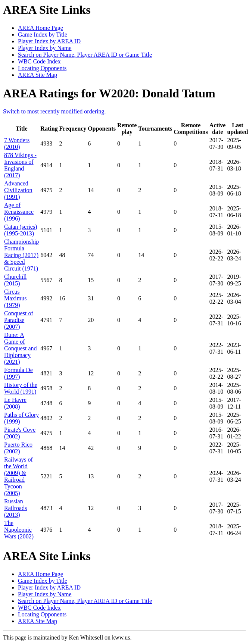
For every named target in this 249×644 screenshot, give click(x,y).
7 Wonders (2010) (17, 143)
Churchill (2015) (15, 280)
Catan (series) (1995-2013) (21, 230)
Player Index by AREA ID (49, 41)
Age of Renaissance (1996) (19, 212)
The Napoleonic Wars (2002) (19, 530)
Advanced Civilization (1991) (18, 190)
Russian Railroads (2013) (15, 508)
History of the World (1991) (21, 388)
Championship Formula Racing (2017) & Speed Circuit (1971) (21, 255)
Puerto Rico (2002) (18, 448)
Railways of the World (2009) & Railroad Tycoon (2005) (18, 476)
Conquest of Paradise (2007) (19, 320)
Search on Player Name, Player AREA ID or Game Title (85, 55)
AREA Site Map (38, 75)
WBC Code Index (39, 61)
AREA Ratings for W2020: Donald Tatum (109, 93)
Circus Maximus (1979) (15, 298)
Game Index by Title (43, 35)
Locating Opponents (42, 68)
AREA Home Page (41, 28)
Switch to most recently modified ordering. (55, 111)
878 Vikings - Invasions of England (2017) (20, 165)
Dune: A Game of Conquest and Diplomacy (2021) (21, 348)
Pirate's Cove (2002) (20, 433)
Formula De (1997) (18, 373)
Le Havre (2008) (15, 403)
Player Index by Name (45, 48)
